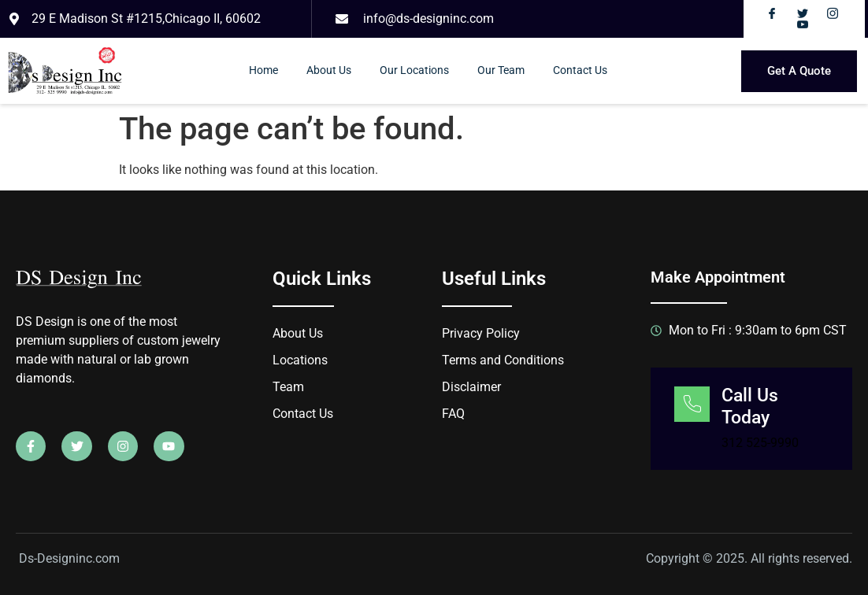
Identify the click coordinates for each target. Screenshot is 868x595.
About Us (329, 71)
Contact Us (580, 71)
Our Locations (414, 71)
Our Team (501, 71)
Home (263, 71)
